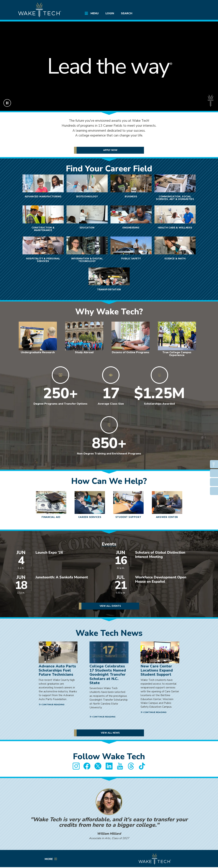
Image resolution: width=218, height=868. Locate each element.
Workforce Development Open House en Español (161, 580)
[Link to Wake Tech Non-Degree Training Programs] (109, 439)
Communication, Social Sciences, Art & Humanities (175, 198)
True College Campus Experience (177, 354)
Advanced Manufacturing (43, 197)
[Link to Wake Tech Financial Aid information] (159, 389)
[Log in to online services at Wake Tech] (194, 6)
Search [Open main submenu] (127, 13)
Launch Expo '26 (49, 553)
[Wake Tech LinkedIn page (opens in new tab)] (109, 766)
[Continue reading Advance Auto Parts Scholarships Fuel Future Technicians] (52, 705)
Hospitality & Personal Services (43, 260)
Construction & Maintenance (43, 229)
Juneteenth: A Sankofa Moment (62, 577)
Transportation (109, 290)
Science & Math (175, 259)
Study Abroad (84, 352)
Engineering (131, 228)
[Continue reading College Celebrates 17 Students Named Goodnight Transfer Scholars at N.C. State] (103, 717)
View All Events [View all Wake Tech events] (110, 606)
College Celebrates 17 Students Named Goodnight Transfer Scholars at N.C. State (108, 675)
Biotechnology (87, 197)
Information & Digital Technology (87, 260)
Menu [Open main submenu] (95, 13)
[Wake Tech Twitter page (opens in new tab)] (98, 766)
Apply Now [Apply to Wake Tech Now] (110, 150)
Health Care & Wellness (175, 228)
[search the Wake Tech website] (184, 6)
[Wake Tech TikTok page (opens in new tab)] (142, 766)
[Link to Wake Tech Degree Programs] (60, 389)
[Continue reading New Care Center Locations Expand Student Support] (154, 713)
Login (110, 13)
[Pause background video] (7, 103)
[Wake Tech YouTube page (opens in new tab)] (120, 766)
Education (87, 228)
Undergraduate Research (38, 352)
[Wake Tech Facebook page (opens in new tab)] (87, 766)
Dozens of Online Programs (131, 352)
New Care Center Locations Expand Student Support (157, 670)
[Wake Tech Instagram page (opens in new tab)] (76, 766)
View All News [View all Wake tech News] (110, 733)
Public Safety (131, 259)
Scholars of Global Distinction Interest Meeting (160, 555)
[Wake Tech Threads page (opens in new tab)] (131, 766)
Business (131, 197)
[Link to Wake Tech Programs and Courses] (111, 389)
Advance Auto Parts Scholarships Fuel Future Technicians (57, 670)
